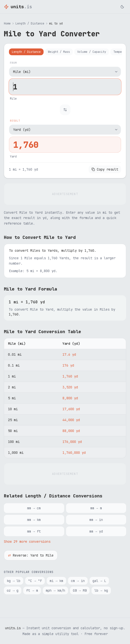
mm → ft (34, 531)
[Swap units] (65, 110)
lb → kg (101, 590)
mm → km (34, 520)
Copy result (105, 169)
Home (7, 24)
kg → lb (14, 581)
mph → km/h (55, 590)
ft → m (32, 590)
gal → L (99, 581)
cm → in (78, 581)
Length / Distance (30, 24)
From (13, 63)
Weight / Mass (59, 52)
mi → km (56, 581)
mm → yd (96, 531)
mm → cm (34, 508)
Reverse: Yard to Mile (31, 555)
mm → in (96, 520)
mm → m (96, 508)
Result (15, 121)
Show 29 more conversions (27, 542)
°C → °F (35, 581)
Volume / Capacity (92, 52)
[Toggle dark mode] (122, 7)
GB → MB (80, 590)
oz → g (13, 590)
